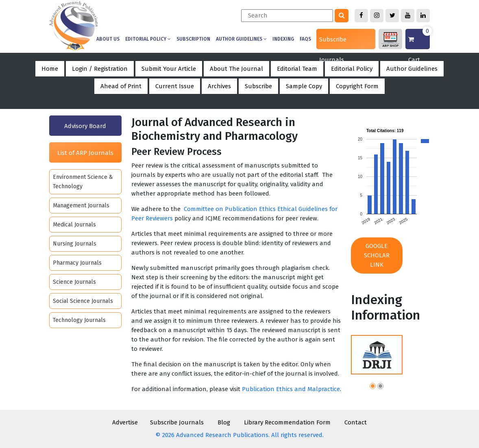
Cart (419, 39)
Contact (356, 422)
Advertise (125, 422)
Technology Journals (79, 320)
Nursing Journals (75, 244)
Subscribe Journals (333, 42)
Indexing (283, 39)
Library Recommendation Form (287, 422)
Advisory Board (85, 126)
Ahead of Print (121, 86)
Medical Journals (74, 225)
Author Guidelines (241, 39)
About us (108, 39)
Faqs (305, 39)
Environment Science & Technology (83, 182)
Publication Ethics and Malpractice (291, 389)
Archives (219, 86)
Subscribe (258, 86)
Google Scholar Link (377, 255)
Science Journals (74, 282)
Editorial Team (297, 69)
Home (50, 69)
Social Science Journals (83, 301)
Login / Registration (100, 69)
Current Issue (175, 86)
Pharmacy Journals (77, 263)
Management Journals (81, 206)
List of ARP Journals (85, 153)
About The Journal (236, 69)
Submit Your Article (169, 69)
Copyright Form (357, 86)
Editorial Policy (148, 39)
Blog (224, 422)
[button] (373, 387)
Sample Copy (304, 86)
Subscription (193, 39)
